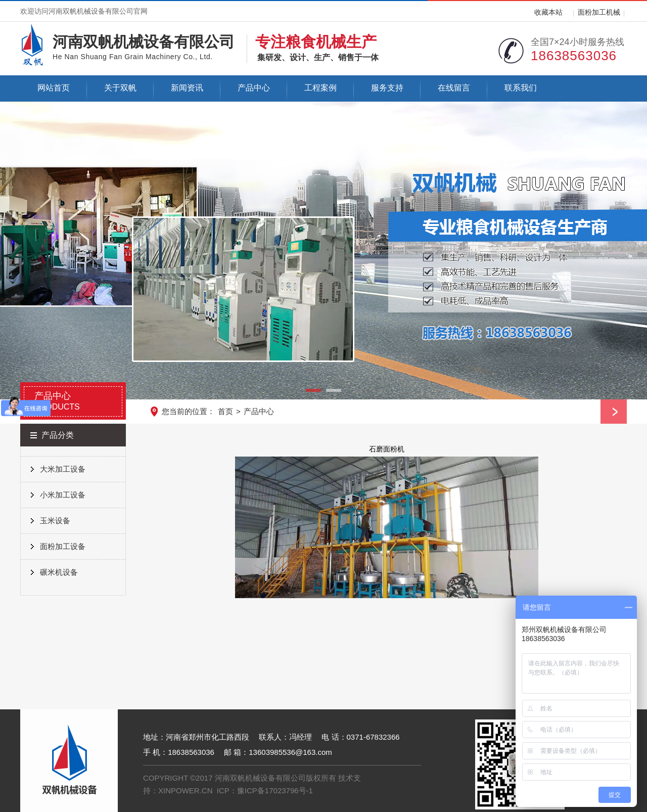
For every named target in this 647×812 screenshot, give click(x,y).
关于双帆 (120, 88)
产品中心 (254, 88)
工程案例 (320, 88)
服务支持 (387, 88)
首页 (225, 411)
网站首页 (54, 88)
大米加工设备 (63, 469)
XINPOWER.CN (186, 791)
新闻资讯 (187, 88)
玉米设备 (55, 521)
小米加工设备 (63, 495)
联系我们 (521, 88)
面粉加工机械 (599, 12)
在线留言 (454, 88)
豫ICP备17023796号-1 (275, 791)
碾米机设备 (59, 572)
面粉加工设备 (63, 546)
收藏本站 (548, 12)
